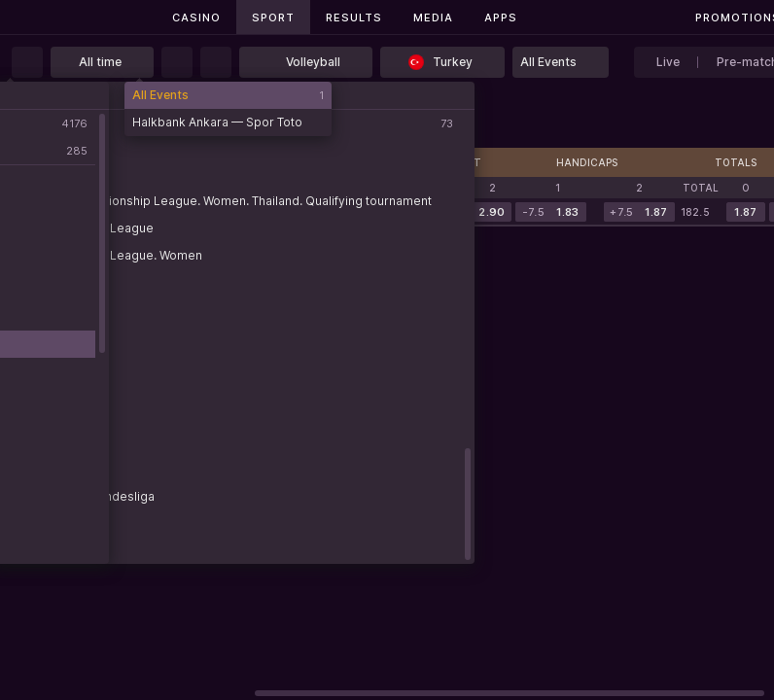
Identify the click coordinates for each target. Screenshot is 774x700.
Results (354, 17)
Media (433, 17)
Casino (196, 17)
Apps (501, 17)
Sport (273, 17)
